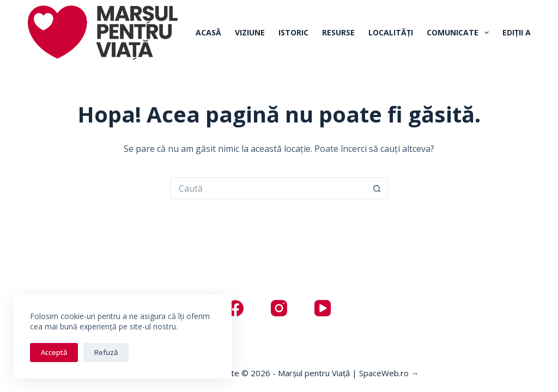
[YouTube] (323, 308)
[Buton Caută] (377, 188)
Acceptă (54, 352)
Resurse (338, 32)
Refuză (106, 352)
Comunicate (460, 33)
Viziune (250, 32)
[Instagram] (279, 308)
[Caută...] (268, 188)
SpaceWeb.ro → (389, 373)
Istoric (293, 32)
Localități (391, 32)
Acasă (208, 32)
